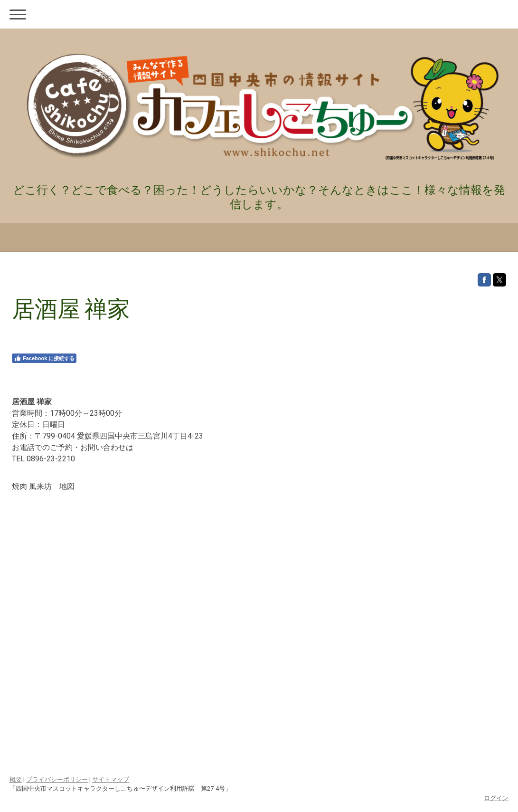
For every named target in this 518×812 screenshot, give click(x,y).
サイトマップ (111, 779)
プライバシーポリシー (57, 779)
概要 (16, 779)
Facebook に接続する (44, 358)
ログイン (496, 798)
